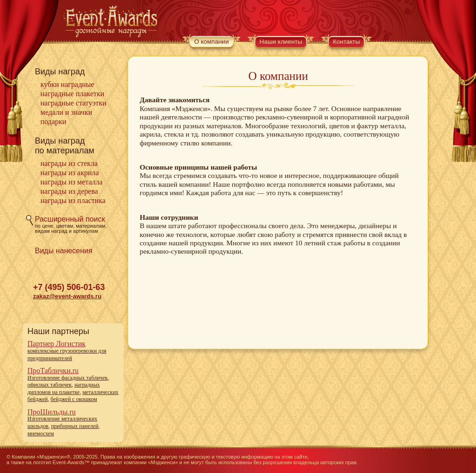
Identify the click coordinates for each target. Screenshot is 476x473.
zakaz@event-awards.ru (67, 296)
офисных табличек (50, 385)
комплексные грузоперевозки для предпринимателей (67, 355)
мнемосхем (41, 434)
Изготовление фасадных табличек (68, 378)
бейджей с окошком (74, 399)
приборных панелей (75, 426)
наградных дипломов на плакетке (64, 388)
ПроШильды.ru (52, 412)
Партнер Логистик (56, 344)
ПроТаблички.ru (53, 371)
